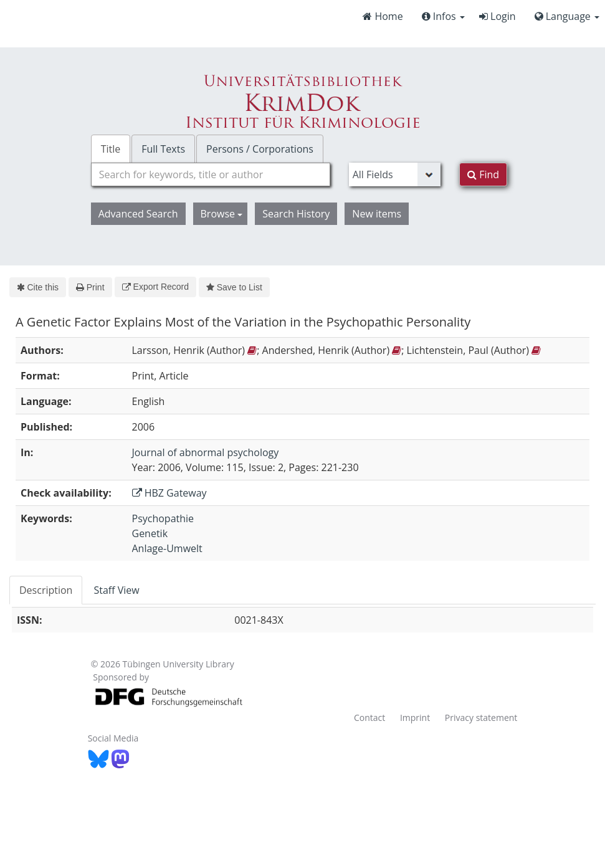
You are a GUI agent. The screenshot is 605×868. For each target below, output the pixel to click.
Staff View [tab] (116, 590)
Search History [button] (296, 214)
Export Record (155, 287)
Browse (222, 214)
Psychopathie (163, 518)
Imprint (415, 718)
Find (483, 174)
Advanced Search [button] (138, 214)
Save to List (234, 287)
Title (111, 149)
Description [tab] (46, 590)
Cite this (38, 287)
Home (383, 16)
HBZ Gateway (169, 493)
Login (498, 16)
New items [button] (377, 214)
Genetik (150, 533)
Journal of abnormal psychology (206, 452)
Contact (369, 718)
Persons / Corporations (260, 149)
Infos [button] (443, 16)
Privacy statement (481, 718)
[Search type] (395, 174)
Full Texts (163, 149)
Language (567, 16)
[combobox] (211, 174)
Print (90, 287)
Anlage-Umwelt (167, 548)
